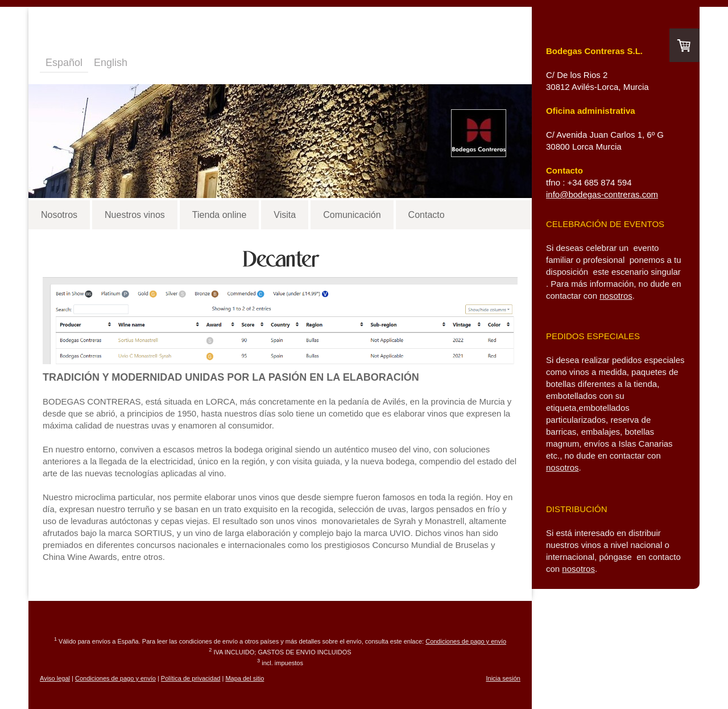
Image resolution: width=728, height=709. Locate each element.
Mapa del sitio (245, 678)
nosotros (616, 296)
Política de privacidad (191, 678)
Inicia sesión (503, 678)
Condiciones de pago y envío (466, 641)
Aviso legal (55, 678)
